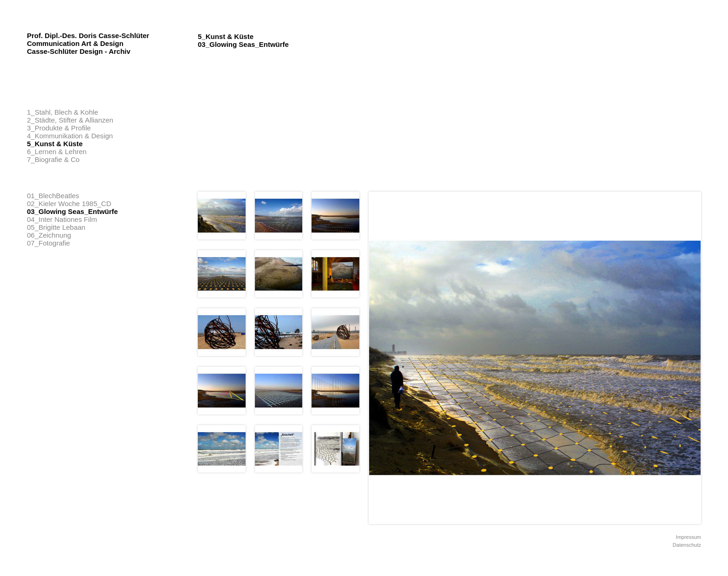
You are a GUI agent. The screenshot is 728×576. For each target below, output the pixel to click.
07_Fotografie (49, 243)
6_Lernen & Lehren (57, 152)
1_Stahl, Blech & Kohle (62, 112)
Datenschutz (687, 545)
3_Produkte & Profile (59, 128)
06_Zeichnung (49, 235)
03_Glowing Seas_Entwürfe (72, 211)
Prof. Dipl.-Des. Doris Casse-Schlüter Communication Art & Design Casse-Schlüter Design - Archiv (88, 43)
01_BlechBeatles (53, 196)
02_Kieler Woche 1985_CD (69, 204)
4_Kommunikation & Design (70, 136)
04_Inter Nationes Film (62, 219)
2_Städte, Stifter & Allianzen (70, 120)
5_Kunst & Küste (55, 144)
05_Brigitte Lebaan (56, 227)
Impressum (689, 537)
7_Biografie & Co (53, 159)
